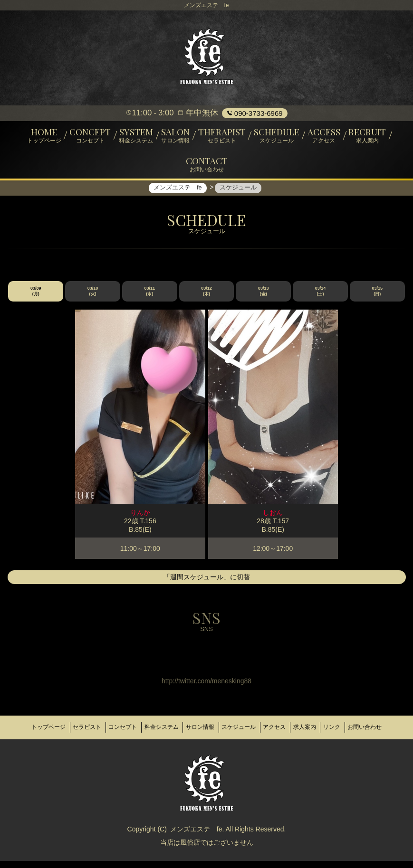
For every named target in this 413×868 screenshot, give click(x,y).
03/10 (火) (93, 298)
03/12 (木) (206, 298)
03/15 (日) (377, 298)
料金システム (176, 730)
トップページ (46, 730)
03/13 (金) (264, 298)
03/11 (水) (150, 298)
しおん (273, 519)
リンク (375, 730)
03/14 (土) (321, 298)
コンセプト (132, 730)
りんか (140, 519)
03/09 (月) (36, 298)
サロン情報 (221, 730)
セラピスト (90, 730)
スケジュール (265, 730)
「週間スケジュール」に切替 (207, 584)
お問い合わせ (207, 737)
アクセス (307, 730)
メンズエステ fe (196, 836)
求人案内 (343, 730)
